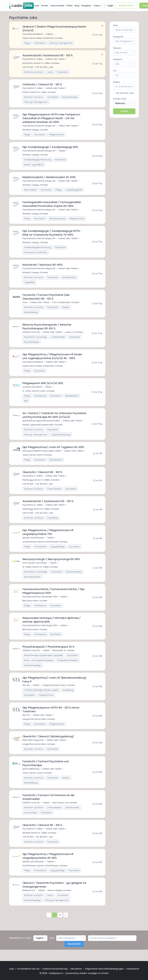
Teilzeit (62, 153)
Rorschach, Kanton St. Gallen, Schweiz (41, 64)
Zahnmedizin (30, 192)
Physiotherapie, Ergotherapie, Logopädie (44, 664)
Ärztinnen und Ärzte (34, 73)
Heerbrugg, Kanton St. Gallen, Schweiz (41, 486)
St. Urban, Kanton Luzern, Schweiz (39, 396)
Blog (77, 6)
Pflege (27, 43)
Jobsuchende (57, 6)
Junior (50, 73)
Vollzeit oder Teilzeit (55, 60)
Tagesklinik (29, 286)
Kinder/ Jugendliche (34, 166)
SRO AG (26, 694)
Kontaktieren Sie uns (28, 969)
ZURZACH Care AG (31, 336)
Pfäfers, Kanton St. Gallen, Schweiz (39, 93)
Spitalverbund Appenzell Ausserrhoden (41, 426)
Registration (126, 6)
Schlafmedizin (58, 341)
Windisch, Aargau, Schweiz (35, 131)
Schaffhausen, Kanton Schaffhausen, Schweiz (45, 549)
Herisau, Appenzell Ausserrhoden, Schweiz (43, 430)
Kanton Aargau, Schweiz (60, 902)
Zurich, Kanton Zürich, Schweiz (37, 783)
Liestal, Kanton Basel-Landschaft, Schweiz (43, 38)
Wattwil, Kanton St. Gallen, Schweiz (39, 843)
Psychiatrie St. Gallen (33, 60)
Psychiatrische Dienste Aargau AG (39, 127)
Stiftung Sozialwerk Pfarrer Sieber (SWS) (42, 456)
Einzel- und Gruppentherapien (39, 669)
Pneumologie (31, 823)
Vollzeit (49, 34)
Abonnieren (74, 955)
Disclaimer (76, 969)
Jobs (37, 6)
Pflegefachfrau (57, 136)
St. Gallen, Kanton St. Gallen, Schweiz (40, 574)
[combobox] (124, 41)
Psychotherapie (70, 98)
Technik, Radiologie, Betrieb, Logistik (41, 699)
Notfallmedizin (69, 281)
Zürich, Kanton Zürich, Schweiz (37, 460)
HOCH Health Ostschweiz (35, 570)
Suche (124, 111)
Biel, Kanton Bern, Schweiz (35, 608)
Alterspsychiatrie (57, 221)
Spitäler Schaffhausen (33, 545)
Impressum (133, 969)
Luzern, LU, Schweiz (74, 336)
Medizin (66, 311)
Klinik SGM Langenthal (33, 750)
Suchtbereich (56, 465)
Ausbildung (68, 699)
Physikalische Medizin (68, 669)
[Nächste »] (66, 927)
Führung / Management (61, 43)
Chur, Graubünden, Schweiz (66, 306)
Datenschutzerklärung (55, 969)
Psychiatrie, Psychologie (36, 341)
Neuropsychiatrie (32, 584)
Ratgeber (86, 6)
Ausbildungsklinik (74, 192)
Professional (40, 401)
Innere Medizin (54, 495)
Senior (50, 907)
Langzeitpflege (58, 553)
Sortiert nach (120, 99)
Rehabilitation (72, 401)
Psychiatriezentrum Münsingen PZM (40, 604)
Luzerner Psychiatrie (32, 392)
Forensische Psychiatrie (36, 255)
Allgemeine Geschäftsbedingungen (104, 969)
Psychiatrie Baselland (33, 34)
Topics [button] (98, 6)
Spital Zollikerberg (31, 779)
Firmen (45, 6)
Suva (25, 306)
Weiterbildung (31, 316)
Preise (69, 6)
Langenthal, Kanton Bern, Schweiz (59, 694)
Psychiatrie (40, 43)
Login (110, 6)
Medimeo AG (29, 902)
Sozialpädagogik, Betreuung (38, 161)
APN (26, 406)
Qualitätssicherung (61, 440)
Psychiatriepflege (33, 674)
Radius (117, 82)
